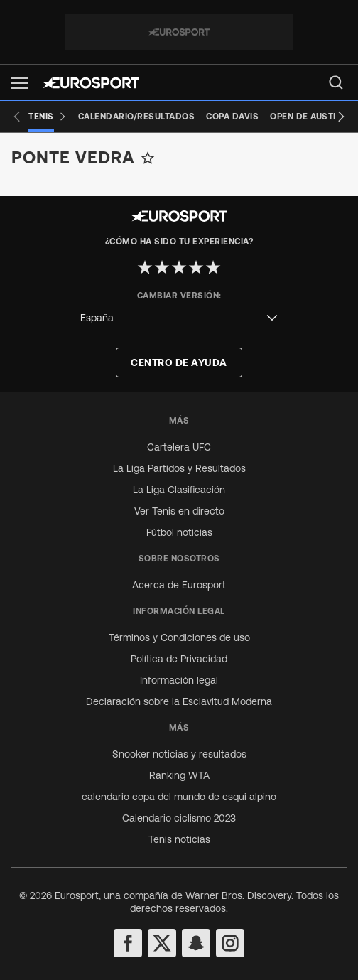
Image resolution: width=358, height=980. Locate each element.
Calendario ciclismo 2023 (179, 818)
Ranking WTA (179, 775)
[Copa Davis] (232, 117)
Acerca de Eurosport (179, 585)
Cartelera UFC (179, 447)
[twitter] (162, 943)
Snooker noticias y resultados (179, 754)
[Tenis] (48, 117)
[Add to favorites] (148, 158)
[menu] (336, 82)
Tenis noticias (179, 839)
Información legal (179, 680)
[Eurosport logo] (91, 83)
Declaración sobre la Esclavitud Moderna (179, 701)
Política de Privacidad (179, 659)
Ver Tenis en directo (179, 511)
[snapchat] (196, 943)
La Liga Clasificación (179, 490)
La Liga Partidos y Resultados (179, 468)
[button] (20, 83)
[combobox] (179, 318)
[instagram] (230, 943)
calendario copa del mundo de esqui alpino (179, 797)
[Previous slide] (17, 117)
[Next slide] (341, 117)
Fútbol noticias (179, 532)
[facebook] (128, 943)
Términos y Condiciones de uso (179, 637)
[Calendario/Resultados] (137, 117)
